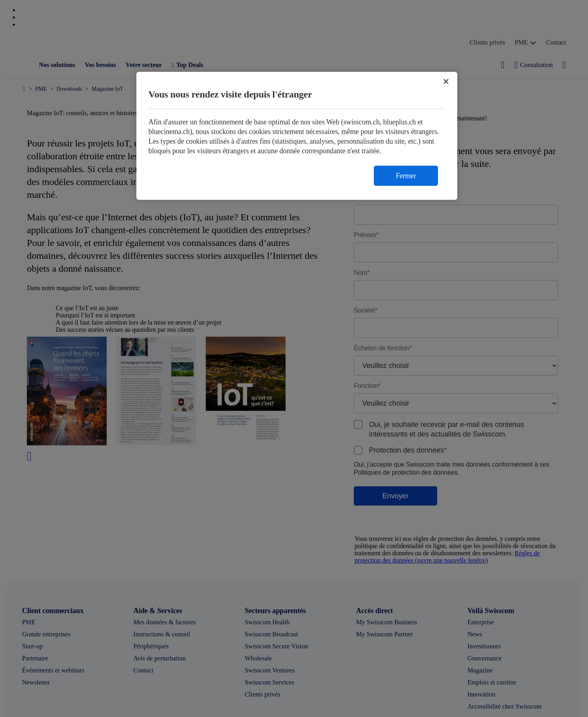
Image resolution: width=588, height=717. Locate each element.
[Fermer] (446, 81)
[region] (297, 136)
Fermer (406, 176)
